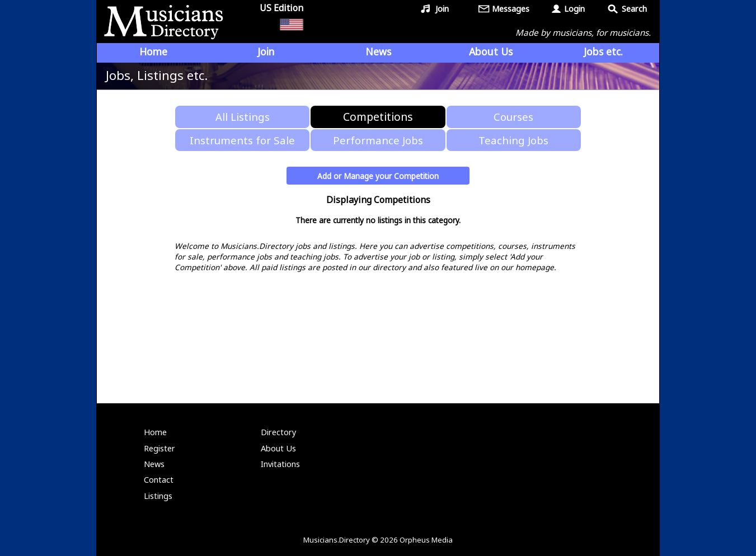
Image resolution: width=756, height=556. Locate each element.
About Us (491, 51)
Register (159, 448)
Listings (158, 496)
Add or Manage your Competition (378, 176)
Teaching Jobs (513, 140)
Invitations (280, 464)
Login (574, 9)
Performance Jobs (378, 140)
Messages (511, 9)
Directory (278, 432)
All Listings (243, 117)
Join (442, 9)
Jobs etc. (603, 51)
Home (153, 51)
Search (634, 9)
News (378, 51)
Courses (513, 117)
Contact (159, 480)
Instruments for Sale (242, 140)
